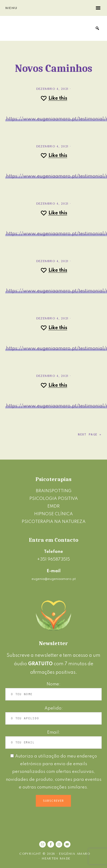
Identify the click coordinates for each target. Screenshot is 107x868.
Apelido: (54, 708)
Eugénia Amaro (30, 28)
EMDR (53, 506)
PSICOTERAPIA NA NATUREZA (54, 522)
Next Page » (90, 435)
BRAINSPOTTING (54, 491)
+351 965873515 (53, 559)
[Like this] (54, 98)
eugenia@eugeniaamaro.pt (54, 579)
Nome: (53, 684)
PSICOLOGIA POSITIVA (54, 499)
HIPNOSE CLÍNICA (53, 514)
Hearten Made (56, 859)
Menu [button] (11, 8)
